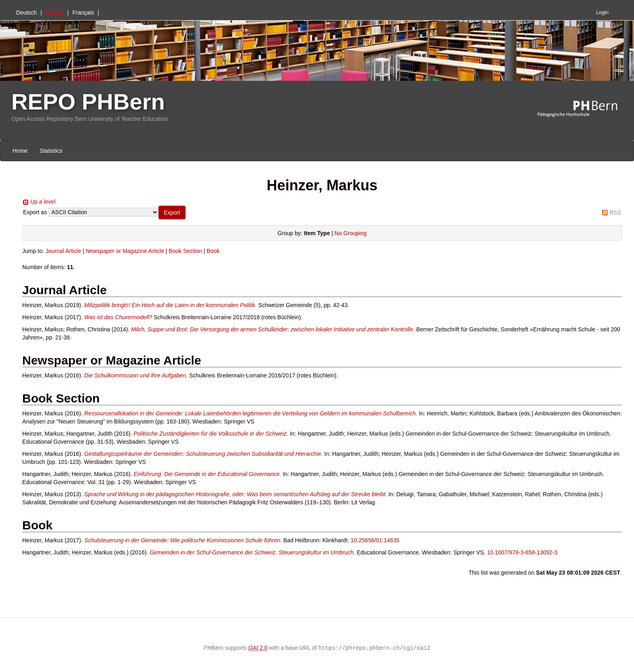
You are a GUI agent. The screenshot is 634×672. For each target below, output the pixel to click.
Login (602, 13)
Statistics (51, 151)
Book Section (185, 251)
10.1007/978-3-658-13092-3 (522, 552)
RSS (615, 213)
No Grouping (350, 233)
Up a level (43, 202)
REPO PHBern (88, 102)
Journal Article (63, 251)
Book (213, 251)
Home (20, 151)
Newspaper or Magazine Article (125, 251)
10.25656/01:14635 (375, 540)
